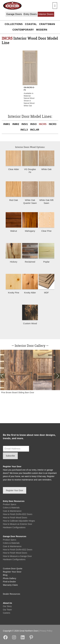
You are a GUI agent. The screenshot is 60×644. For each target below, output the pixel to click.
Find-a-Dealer (9, 582)
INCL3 (24, 130)
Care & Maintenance (12, 511)
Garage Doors (14, 14)
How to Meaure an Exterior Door (18, 524)
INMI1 (7, 124)
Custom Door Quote (13, 569)
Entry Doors (30, 14)
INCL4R (35, 130)
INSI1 (25, 124)
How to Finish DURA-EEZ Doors (18, 514)
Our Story (7, 606)
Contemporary (23, 30)
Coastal (31, 24)
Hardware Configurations (14, 527)
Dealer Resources (12, 594)
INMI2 (16, 124)
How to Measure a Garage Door (17, 556)
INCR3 (53, 124)
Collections (14, 24)
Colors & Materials (11, 508)
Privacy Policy (46, 631)
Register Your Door (12, 572)
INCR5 (43, 124)
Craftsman (47, 24)
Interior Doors (46, 14)
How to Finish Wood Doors (15, 518)
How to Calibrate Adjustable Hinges (19, 521)
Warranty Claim (10, 585)
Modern (42, 30)
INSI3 (33, 124)
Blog (5, 575)
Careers (7, 613)
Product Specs (10, 504)
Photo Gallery (10, 578)
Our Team (7, 610)
